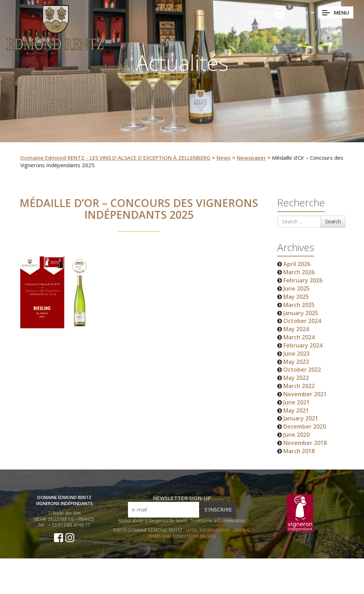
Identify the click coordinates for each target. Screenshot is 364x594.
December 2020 (305, 426)
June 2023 (296, 354)
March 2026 (299, 272)
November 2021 (305, 394)
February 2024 (303, 345)
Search (333, 221)
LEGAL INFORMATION (208, 540)
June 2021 (296, 402)
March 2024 (299, 337)
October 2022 (302, 370)
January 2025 (301, 313)
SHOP (255, 12)
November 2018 (305, 443)
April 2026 (297, 264)
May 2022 (296, 378)
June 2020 (296, 435)
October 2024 (302, 321)
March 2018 (299, 451)
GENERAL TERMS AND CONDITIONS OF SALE (199, 543)
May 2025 (296, 297)
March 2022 (299, 386)
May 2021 (296, 410)
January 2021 (301, 418)
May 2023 (296, 362)
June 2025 (296, 288)
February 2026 (303, 280)
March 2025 (299, 305)
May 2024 (296, 329)
